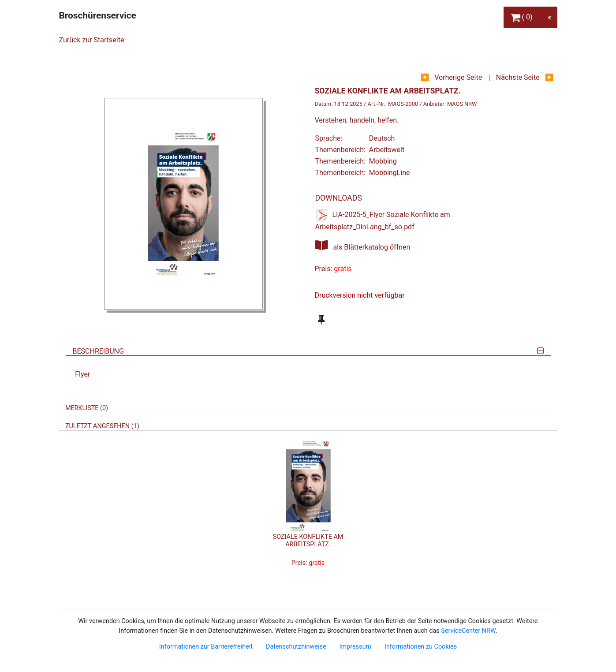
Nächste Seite (518, 77)
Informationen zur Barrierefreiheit (206, 647)
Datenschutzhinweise (296, 647)
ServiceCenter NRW (468, 631)
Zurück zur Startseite (92, 40)
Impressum (355, 647)
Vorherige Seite (458, 77)
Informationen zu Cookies (421, 647)
